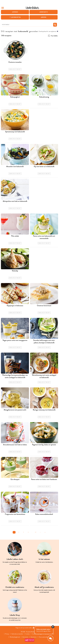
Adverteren (34, 637)
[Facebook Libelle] (33, 628)
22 (36, 532)
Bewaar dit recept (15, 69)
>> (45, 532)
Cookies (27, 634)
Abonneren (25, 637)
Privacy (7, 634)
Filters (54, 36)
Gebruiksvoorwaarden (17, 634)
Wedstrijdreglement (15, 637)
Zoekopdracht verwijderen (47, 31)
